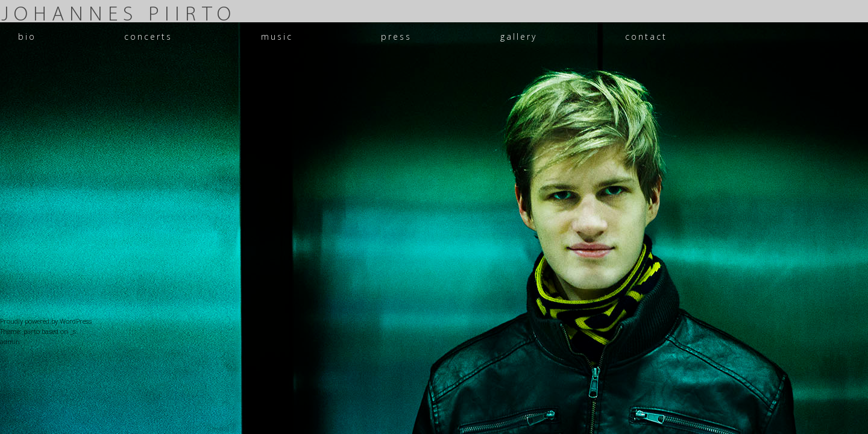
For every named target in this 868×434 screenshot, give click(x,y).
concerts (148, 36)
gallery (519, 36)
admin (10, 341)
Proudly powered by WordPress (46, 321)
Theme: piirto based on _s (38, 331)
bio (27, 36)
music (277, 36)
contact (646, 36)
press (396, 36)
